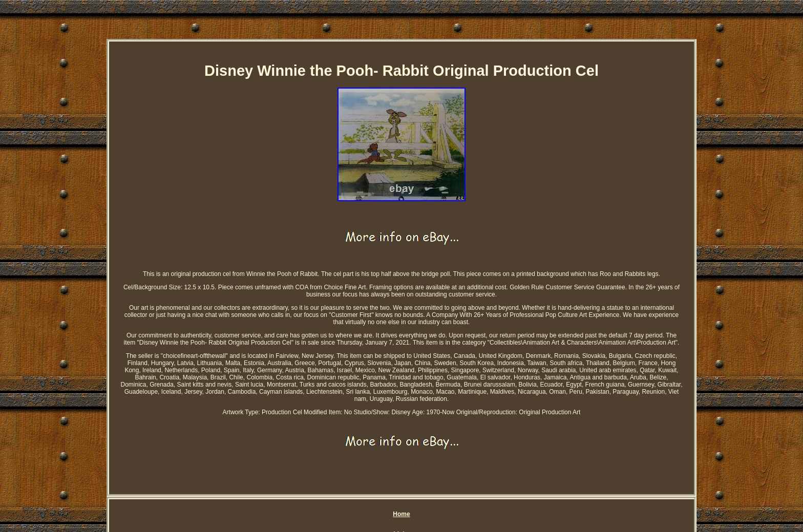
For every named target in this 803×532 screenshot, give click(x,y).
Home (401, 514)
